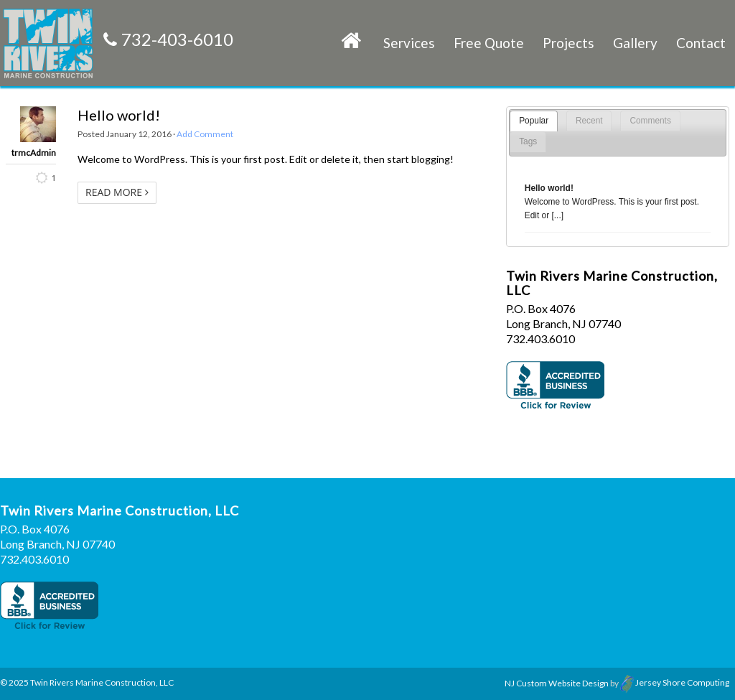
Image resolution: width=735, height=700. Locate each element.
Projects (568, 43)
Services (409, 43)
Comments (650, 121)
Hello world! (119, 115)
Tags (528, 141)
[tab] (534, 121)
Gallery (635, 43)
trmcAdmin (34, 153)
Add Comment (205, 134)
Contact (701, 43)
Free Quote (489, 43)
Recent (589, 121)
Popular (534, 121)
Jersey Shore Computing (675, 682)
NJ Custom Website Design (557, 682)
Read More (117, 192)
